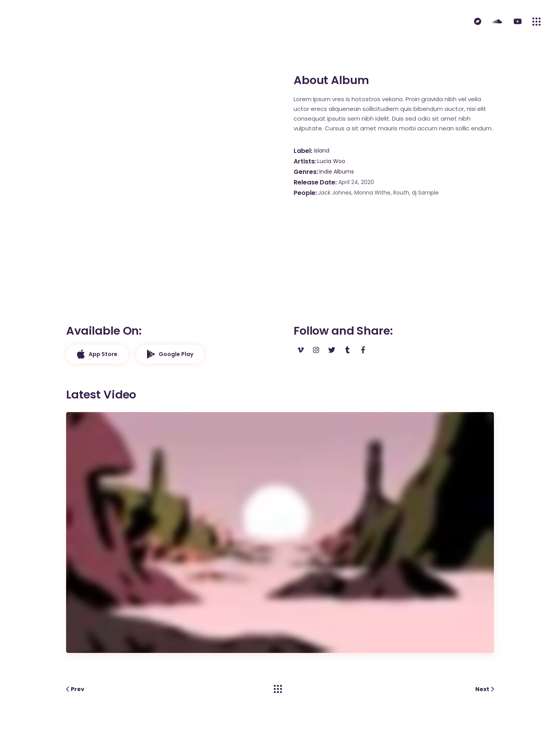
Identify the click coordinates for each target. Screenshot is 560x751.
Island (322, 151)
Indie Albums (337, 172)
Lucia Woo (331, 161)
